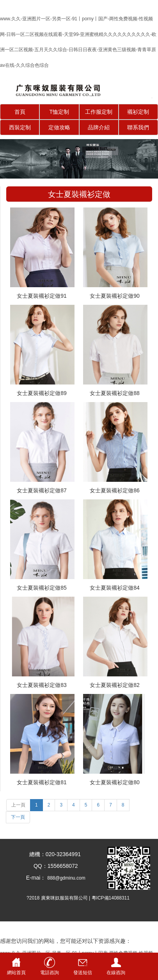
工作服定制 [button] (99, 112)
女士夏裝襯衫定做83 (42, 685)
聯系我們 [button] (138, 127)
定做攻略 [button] (59, 127)
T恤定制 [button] (59, 112)
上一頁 (18, 805)
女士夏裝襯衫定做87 (42, 490)
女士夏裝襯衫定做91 (42, 296)
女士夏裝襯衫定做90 (115, 296)
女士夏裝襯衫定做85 (42, 588)
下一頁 (18, 817)
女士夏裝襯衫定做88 (115, 393)
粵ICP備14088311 (111, 898)
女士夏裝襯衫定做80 (115, 782)
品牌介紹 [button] (99, 127)
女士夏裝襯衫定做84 (115, 588)
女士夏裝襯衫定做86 (115, 490)
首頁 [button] (20, 112)
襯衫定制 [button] (138, 112)
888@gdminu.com (66, 878)
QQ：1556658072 (52, 866)
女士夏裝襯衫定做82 (115, 685)
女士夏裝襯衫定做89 (42, 393)
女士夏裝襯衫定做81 (42, 782)
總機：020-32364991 (53, 854)
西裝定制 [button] (20, 127)
